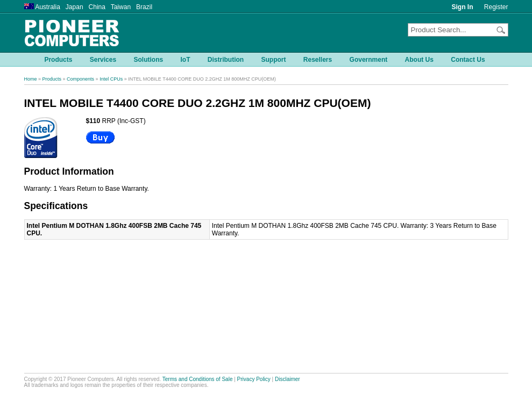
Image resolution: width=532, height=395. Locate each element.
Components (80, 79)
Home (31, 79)
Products (52, 79)
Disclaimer (288, 379)
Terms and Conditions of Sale (198, 379)
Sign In (463, 7)
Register (496, 7)
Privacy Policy (254, 379)
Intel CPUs (111, 79)
